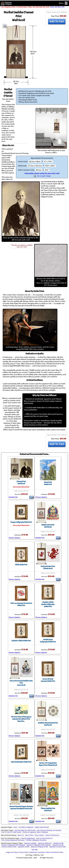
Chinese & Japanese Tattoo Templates (35, 832)
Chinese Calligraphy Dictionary (36, 840)
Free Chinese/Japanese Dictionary (13, 840)
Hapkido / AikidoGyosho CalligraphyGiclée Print (48, 604)
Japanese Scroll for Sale (57, 847)
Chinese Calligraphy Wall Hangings (13, 845)
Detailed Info (13, 497)
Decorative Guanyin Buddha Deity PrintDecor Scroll (21, 683)
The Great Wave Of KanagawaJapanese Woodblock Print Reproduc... (21, 719)
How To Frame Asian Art (44, 838)
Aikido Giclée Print (21, 565)
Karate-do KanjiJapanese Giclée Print (48, 680)
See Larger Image (42, 176)
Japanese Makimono (45, 843)
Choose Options (41, 497)
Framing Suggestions (28, 838)
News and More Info (57, 7)
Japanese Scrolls (58, 845)
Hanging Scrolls (58, 843)
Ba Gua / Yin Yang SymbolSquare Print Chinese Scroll (48, 764)
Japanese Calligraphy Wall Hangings (39, 845)
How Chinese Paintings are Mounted (49, 830)
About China (29, 835)
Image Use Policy (12, 852)
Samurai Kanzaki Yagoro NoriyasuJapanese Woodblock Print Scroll (21, 808)
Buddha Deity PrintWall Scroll (48, 526)
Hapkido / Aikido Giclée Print (21, 641)
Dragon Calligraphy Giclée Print (21, 522)
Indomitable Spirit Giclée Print (21, 762)
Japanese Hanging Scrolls (39, 847)
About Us (21, 835)
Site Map (34, 850)
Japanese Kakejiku (30, 843)
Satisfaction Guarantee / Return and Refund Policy (46, 852)
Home (15, 827)
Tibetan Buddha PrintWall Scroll (48, 809)
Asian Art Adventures (52, 835)
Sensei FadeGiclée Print (48, 483)
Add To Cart (57, 21)
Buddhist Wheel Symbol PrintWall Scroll (48, 724)
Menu (63, 3)
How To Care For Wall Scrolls (11, 832)
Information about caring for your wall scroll (42, 173)
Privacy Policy (24, 852)
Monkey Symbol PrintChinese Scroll (48, 567)
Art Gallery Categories (26, 827)
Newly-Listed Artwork (42, 827)
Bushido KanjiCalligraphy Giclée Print (48, 641)
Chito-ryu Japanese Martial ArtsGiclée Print (21, 604)
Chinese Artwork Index (9, 847)
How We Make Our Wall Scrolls (25, 830)
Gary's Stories (39, 835)
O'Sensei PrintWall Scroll (21, 483)
